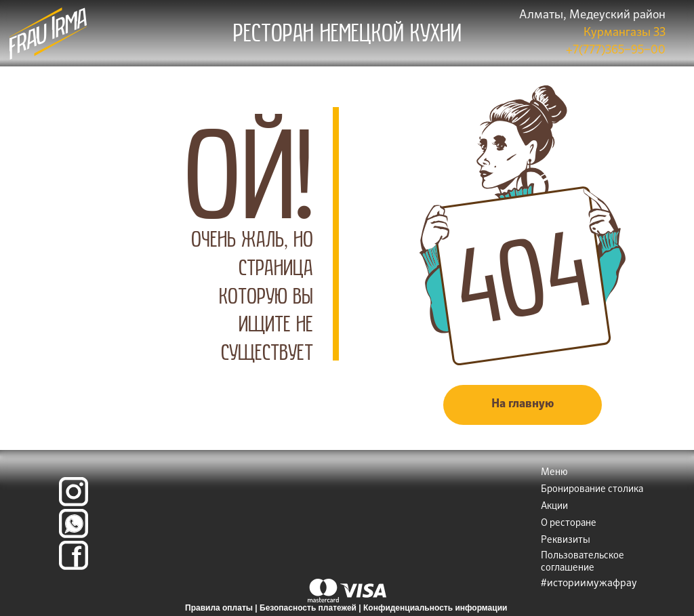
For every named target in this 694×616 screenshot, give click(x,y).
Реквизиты (566, 540)
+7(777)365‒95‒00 (616, 50)
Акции (554, 506)
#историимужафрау (589, 583)
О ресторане (569, 523)
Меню (554, 472)
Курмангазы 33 (625, 33)
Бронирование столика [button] (592, 489)
